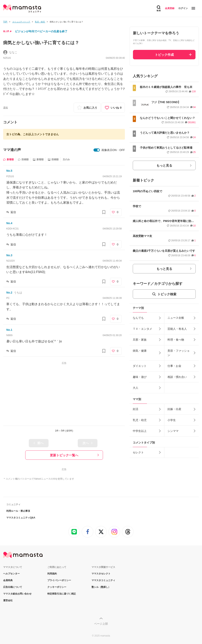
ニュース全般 (176, 318)
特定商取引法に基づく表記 (62, 594)
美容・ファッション (179, 353)
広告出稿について (13, 587)
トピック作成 (164, 55)
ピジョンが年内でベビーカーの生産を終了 (41, 31)
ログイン (183, 8)
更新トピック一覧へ (64, 455)
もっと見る (164, 165)
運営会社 (8, 600)
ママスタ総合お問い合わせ (17, 594)
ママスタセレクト (101, 574)
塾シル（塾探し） (101, 587)
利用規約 (52, 574)
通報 (6, 108)
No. (9, 171)
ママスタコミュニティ (103, 580)
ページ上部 (101, 624)
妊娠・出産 (174, 409)
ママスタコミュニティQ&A (21, 518)
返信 (13, 212)
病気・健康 (140, 351)
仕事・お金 (174, 366)
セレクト (138, 452)
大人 (136, 388)
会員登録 (170, 8)
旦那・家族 (140, 340)
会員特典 (8, 580)
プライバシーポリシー (59, 580)
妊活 (136, 409)
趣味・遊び (140, 377)
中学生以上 (140, 431)
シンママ (173, 431)
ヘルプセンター (11, 574)
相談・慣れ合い (177, 377)
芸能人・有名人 (177, 329)
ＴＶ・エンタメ (142, 329)
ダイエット (140, 366)
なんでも (138, 318)
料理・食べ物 (176, 340)
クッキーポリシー (57, 587)
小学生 (172, 420)
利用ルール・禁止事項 (18, 511)
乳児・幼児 (140, 420)
